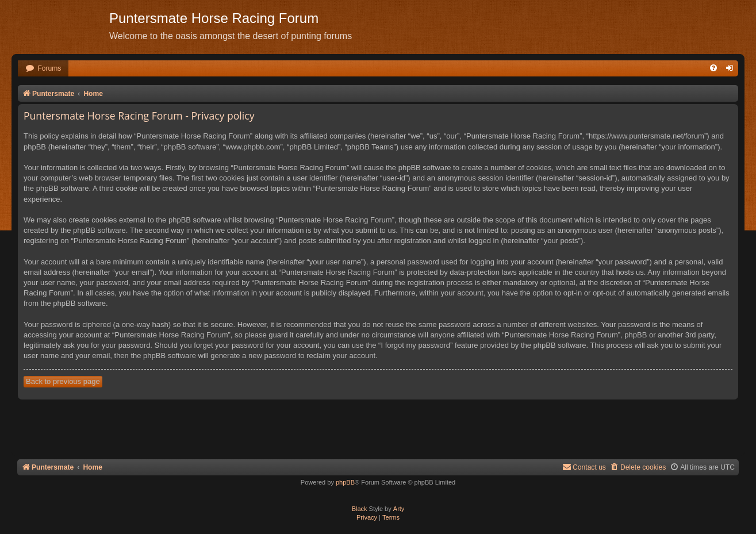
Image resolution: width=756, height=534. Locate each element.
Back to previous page (63, 381)
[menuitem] (43, 69)
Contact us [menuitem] (584, 467)
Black (360, 509)
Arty (399, 509)
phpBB (345, 482)
